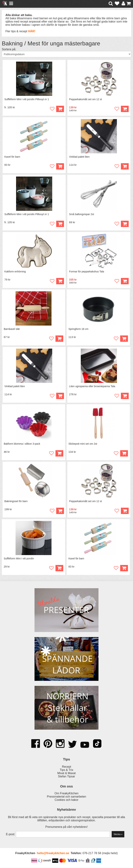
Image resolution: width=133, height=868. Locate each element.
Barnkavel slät (12, 329)
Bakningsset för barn (16, 502)
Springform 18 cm (78, 329)
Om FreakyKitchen (66, 794)
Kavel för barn (12, 157)
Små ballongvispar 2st (82, 214)
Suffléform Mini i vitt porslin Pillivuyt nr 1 (27, 99)
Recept (67, 768)
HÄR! (32, 31)
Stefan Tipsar (66, 777)
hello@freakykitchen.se (53, 854)
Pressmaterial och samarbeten (67, 797)
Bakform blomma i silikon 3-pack (22, 444)
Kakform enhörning (15, 272)
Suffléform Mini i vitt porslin (19, 559)
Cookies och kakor (66, 801)
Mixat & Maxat (66, 774)
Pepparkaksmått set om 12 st (86, 99)
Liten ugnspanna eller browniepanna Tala (92, 387)
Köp (60, 109)
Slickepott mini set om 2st (83, 444)
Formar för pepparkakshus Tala (87, 272)
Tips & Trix (67, 771)
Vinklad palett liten (79, 157)
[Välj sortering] (66, 54)
